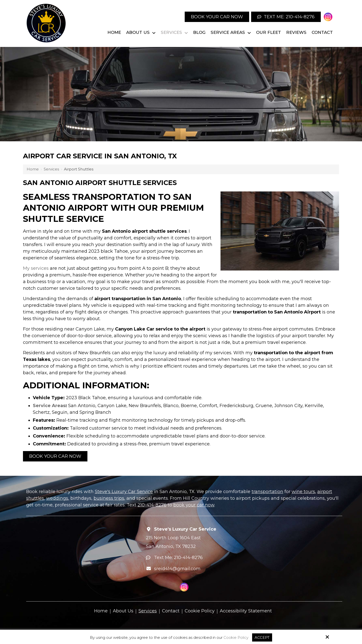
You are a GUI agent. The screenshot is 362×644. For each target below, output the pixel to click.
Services (51, 169)
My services (36, 268)
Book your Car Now (217, 17)
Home (33, 169)
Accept (262, 637)
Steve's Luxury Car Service (124, 492)
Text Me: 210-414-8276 (286, 17)
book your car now (194, 505)
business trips (109, 498)
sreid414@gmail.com (177, 569)
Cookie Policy (236, 638)
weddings (57, 498)
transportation (267, 492)
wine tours (303, 492)
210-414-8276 (152, 505)
